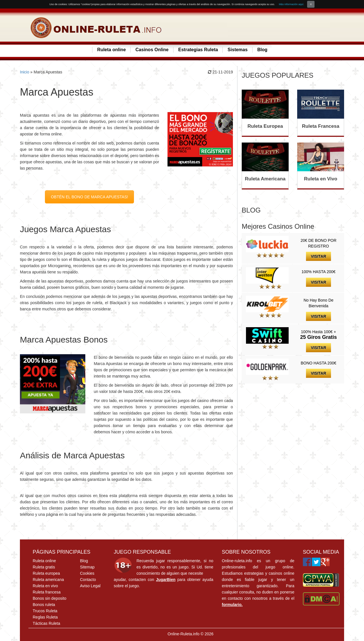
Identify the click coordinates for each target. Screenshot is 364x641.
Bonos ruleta (44, 605)
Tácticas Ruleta (46, 623)
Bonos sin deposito (49, 598)
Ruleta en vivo (45, 586)
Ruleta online (111, 50)
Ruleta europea (46, 573)
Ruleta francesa (47, 592)
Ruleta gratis (44, 567)
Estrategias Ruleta (198, 50)
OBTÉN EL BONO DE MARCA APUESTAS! (90, 197)
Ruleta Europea (265, 126)
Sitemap (87, 567)
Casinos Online (152, 50)
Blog (262, 50)
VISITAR (318, 256)
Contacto (88, 580)
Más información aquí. (292, 4)
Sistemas (237, 50)
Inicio (25, 72)
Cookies (87, 573)
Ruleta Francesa (321, 126)
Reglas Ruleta (45, 617)
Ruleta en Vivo (321, 179)
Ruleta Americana (265, 179)
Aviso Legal (90, 586)
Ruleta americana (48, 580)
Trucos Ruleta (45, 611)
